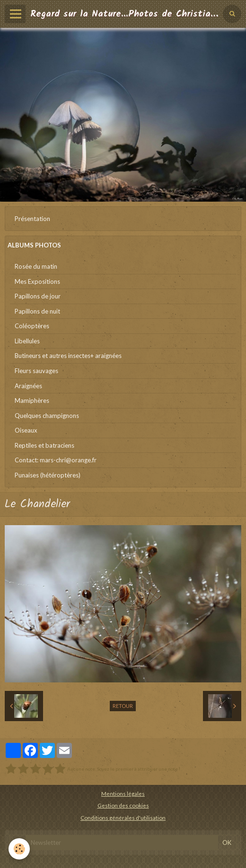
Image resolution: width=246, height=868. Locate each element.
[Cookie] (19, 849)
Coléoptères (32, 326)
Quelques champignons (47, 416)
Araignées (28, 386)
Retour (123, 706)
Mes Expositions (37, 281)
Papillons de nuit (37, 311)
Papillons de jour (38, 296)
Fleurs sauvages (36, 371)
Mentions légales (123, 793)
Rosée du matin (36, 266)
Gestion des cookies (123, 805)
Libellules (27, 341)
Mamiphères (32, 400)
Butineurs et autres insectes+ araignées (68, 356)
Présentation (32, 219)
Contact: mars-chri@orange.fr (56, 460)
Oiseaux (26, 430)
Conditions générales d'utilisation (123, 817)
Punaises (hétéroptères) (48, 475)
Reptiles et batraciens (44, 445)
